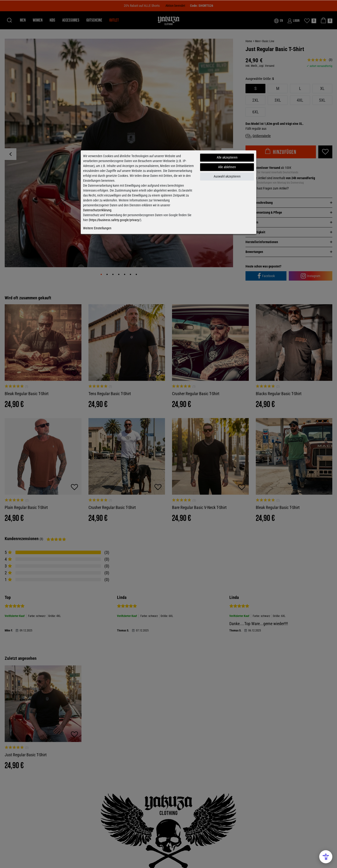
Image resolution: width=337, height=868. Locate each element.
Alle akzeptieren (227, 157)
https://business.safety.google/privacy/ (115, 220)
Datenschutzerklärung (97, 210)
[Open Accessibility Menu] (326, 857)
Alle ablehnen (227, 167)
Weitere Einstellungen (97, 228)
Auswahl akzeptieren (227, 176)
